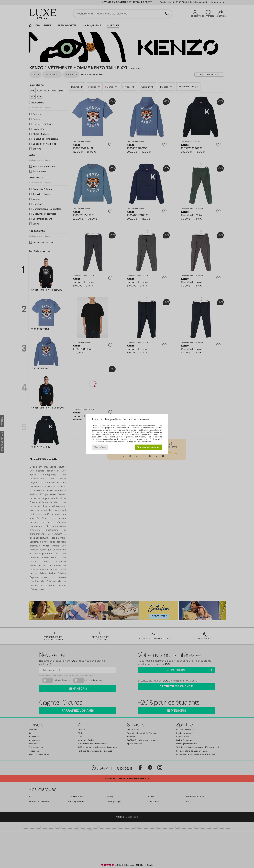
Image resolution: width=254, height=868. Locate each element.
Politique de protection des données (136, 441)
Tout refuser (100, 447)
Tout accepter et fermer (149, 447)
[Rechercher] (167, 14)
